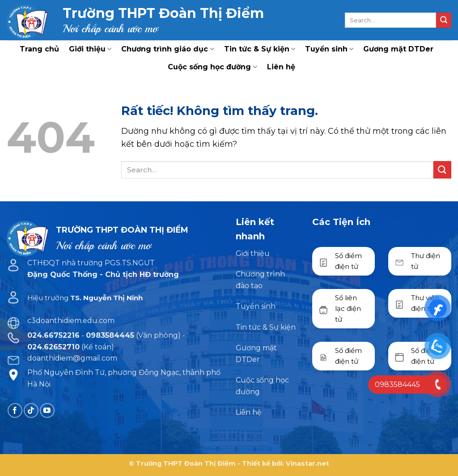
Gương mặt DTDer (398, 49)
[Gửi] (444, 20)
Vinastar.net (307, 463)
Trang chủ (39, 49)
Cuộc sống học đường (212, 67)
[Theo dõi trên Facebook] (15, 410)
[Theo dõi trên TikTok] (31, 410)
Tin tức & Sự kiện (260, 49)
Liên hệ (281, 67)
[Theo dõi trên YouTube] (47, 410)
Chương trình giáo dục (168, 49)
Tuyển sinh (329, 49)
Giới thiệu (90, 49)
